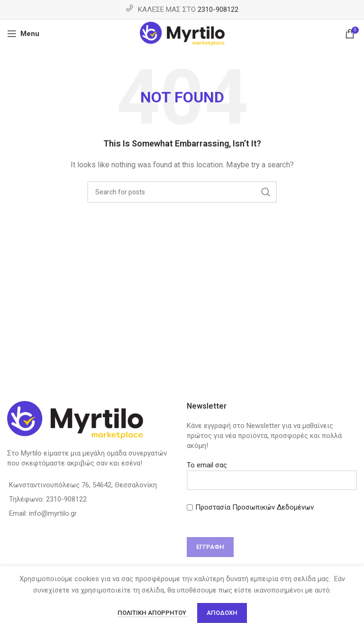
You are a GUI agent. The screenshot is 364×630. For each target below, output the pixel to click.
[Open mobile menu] (23, 34)
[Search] (182, 192)
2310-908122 (218, 9)
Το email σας (272, 472)
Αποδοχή (222, 613)
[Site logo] (182, 33)
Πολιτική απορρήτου (153, 613)
